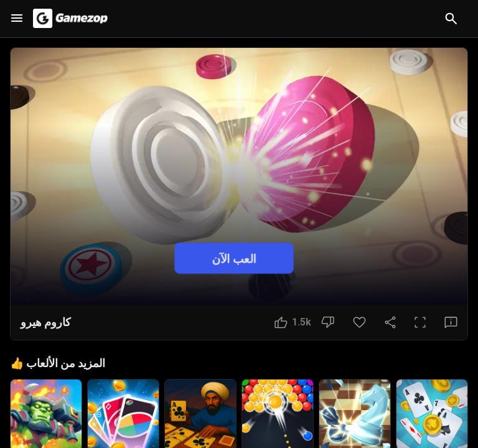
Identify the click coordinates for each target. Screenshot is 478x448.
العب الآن (234, 258)
